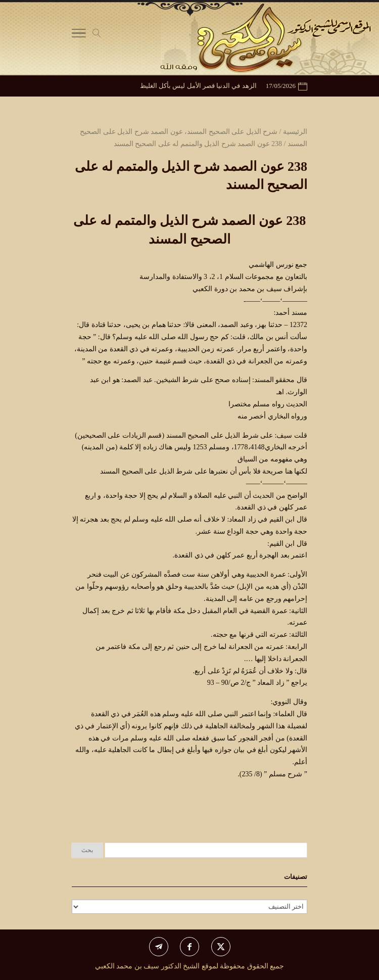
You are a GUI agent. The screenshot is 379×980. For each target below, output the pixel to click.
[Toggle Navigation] (79, 35)
